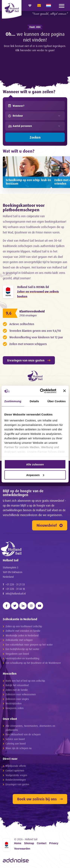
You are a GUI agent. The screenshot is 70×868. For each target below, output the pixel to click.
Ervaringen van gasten (17, 784)
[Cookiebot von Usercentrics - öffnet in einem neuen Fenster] (42, 391)
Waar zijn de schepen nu (19, 748)
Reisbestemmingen (16, 780)
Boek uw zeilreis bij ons (40, 799)
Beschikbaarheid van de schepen (23, 734)
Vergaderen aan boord (17, 654)
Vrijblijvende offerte (16, 766)
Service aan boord (15, 739)
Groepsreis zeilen (15, 708)
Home (18, 843)
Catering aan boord (16, 743)
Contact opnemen (15, 770)
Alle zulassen (35, 464)
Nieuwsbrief (50, 525)
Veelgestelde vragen (16, 775)
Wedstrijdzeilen (14, 703)
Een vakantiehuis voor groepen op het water (29, 645)
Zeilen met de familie (17, 690)
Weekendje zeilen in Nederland (22, 635)
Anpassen (35, 475)
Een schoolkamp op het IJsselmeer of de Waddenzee (33, 663)
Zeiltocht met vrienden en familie (23, 631)
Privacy (54, 843)
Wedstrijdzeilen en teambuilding (22, 658)
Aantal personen (20, 126)
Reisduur (16, 116)
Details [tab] (34, 401)
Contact (42, 843)
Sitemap (29, 843)
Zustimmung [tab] (13, 401)
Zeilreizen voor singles (17, 699)
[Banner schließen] (64, 391)
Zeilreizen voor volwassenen (21, 694)
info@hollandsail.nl (16, 593)
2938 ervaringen (28, 315)
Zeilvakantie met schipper (19, 640)
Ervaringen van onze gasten (29, 360)
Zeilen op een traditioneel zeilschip (24, 626)
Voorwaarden (22, 849)
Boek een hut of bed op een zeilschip (25, 681)
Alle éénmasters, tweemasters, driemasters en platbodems (30, 728)
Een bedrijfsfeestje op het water (22, 649)
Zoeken (35, 137)
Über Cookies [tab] (57, 401)
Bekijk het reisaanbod (17, 685)
